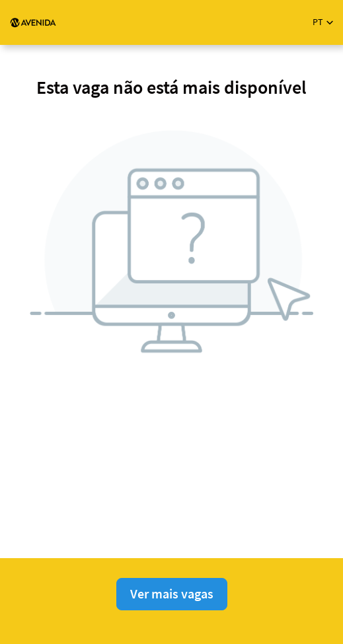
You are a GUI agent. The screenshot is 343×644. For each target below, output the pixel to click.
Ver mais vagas (172, 593)
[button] (323, 22)
